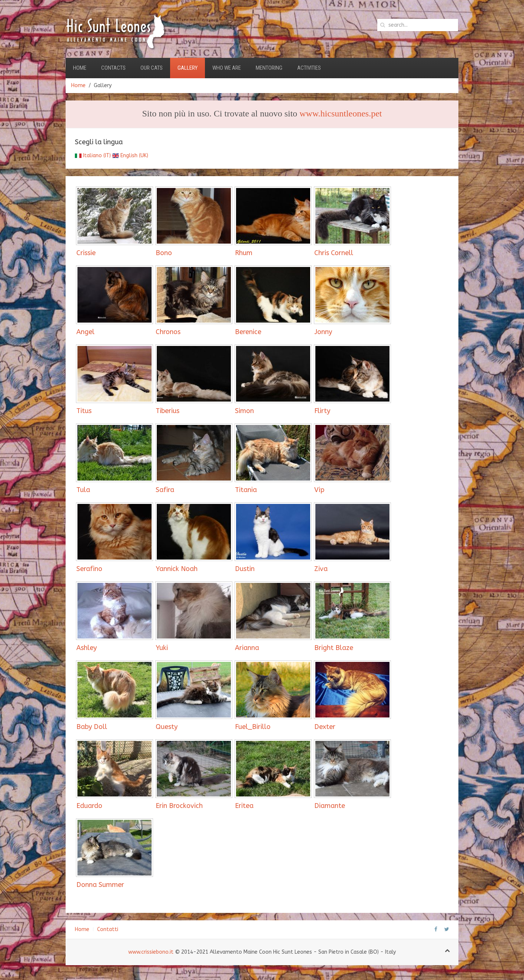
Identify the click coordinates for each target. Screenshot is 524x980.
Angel (85, 332)
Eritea (244, 806)
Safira (165, 490)
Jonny (323, 332)
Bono (164, 253)
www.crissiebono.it (151, 952)
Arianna (247, 648)
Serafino (89, 569)
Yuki (162, 648)
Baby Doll (92, 727)
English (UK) (130, 156)
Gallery (188, 68)
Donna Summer (100, 885)
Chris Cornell (334, 253)
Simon (244, 411)
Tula (83, 490)
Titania (246, 490)
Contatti (108, 929)
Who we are (227, 68)
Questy (167, 727)
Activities (309, 68)
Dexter (325, 727)
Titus (84, 411)
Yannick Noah (177, 569)
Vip (319, 490)
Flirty (322, 411)
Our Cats (152, 68)
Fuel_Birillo (253, 727)
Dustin (245, 569)
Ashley (87, 648)
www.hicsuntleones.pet (341, 113)
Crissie (86, 253)
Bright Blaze (334, 648)
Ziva (321, 569)
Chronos (168, 332)
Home (80, 68)
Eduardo (89, 806)
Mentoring (269, 68)
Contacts (113, 68)
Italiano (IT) (93, 156)
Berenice (248, 332)
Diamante (330, 806)
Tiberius (168, 411)
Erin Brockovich (179, 806)
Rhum (244, 253)
